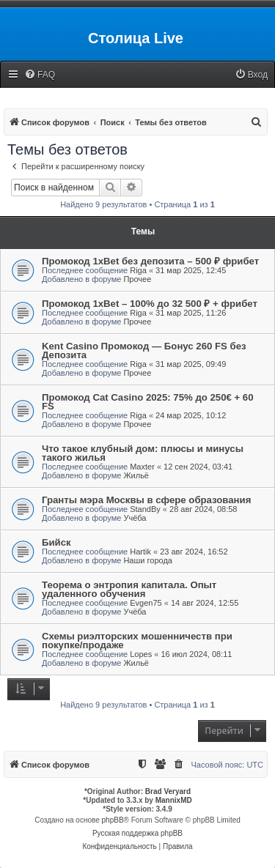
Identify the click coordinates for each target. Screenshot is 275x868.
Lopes (141, 654)
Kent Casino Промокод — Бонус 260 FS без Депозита (144, 350)
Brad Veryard (168, 791)
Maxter (142, 467)
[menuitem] (40, 75)
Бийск (56, 542)
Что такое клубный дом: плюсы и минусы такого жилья (143, 453)
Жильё (136, 475)
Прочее (137, 279)
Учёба (135, 518)
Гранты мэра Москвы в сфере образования (146, 500)
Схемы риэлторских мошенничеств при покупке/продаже (137, 641)
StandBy (145, 509)
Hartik (140, 552)
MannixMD (174, 800)
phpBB (113, 820)
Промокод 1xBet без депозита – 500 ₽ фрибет (150, 261)
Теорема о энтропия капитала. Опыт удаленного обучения (129, 589)
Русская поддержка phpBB (137, 833)
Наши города (148, 560)
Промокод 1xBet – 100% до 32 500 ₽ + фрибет (150, 304)
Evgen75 (146, 603)
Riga (138, 270)
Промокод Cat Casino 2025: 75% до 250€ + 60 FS (148, 402)
